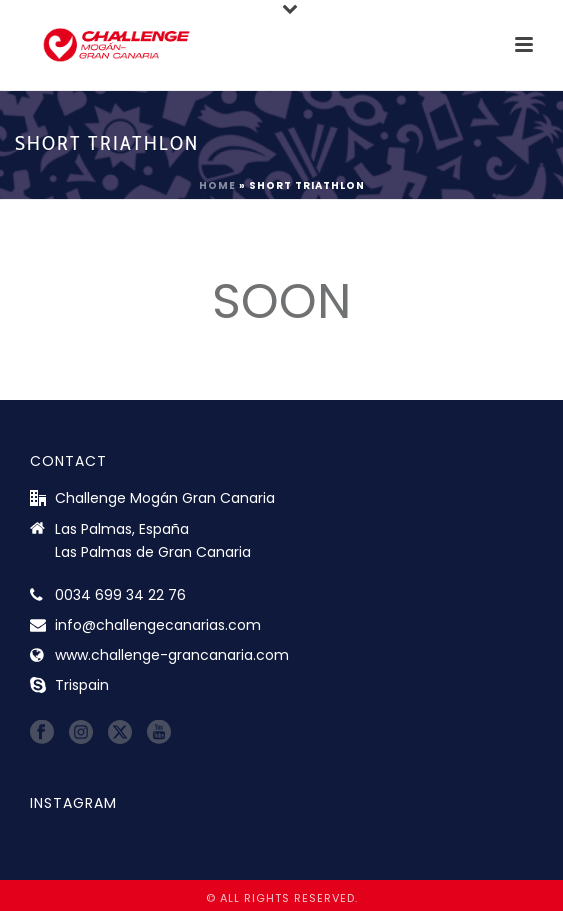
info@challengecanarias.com (158, 625)
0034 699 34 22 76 (120, 595)
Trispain (82, 685)
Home (217, 185)
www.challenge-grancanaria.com (172, 655)
